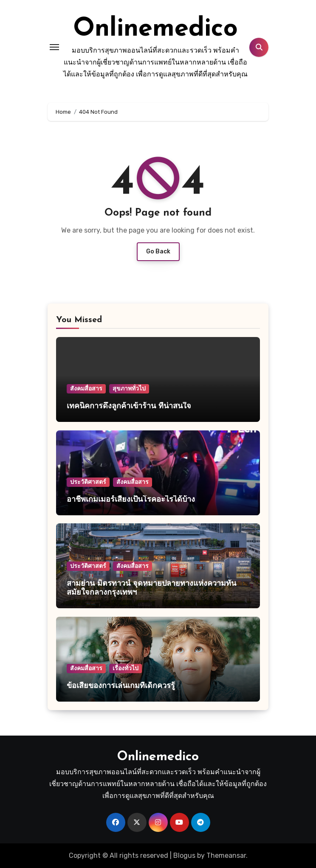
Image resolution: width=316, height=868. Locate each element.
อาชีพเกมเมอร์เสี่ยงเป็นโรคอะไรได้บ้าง (131, 500)
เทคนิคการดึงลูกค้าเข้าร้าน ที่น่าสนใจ (129, 406)
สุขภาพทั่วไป (129, 389)
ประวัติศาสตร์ (88, 482)
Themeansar (226, 855)
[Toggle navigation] (54, 47)
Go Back (158, 251)
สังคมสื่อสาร (86, 389)
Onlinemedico (155, 29)
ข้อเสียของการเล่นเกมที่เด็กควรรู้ (121, 686)
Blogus (184, 855)
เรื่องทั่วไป (126, 668)
